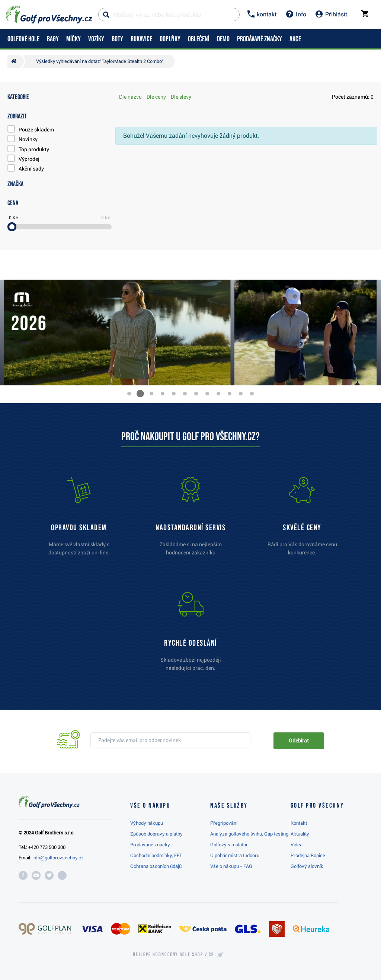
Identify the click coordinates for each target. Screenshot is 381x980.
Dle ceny (156, 97)
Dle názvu (130, 97)
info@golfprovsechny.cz (58, 858)
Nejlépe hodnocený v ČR (173, 955)
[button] (129, 394)
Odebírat (299, 741)
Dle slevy (181, 97)
